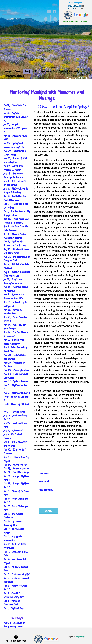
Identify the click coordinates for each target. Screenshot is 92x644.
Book (18, 71)
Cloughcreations (14, 76)
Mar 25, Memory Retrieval (17, 370)
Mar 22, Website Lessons (16, 382)
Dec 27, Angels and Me (15, 465)
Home (8, 71)
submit (49, 510)
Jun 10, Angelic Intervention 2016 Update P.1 (16, 128)
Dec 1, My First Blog (14, 608)
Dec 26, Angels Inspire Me (16, 469)
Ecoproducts (48, 71)
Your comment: (46, 490)
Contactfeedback (69, 71)
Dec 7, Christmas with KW (17, 574)
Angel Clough (80, 636)
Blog (27, 71)
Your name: (44, 473)
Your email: (44, 481)
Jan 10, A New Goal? (13, 431)
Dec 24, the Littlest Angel (16, 472)
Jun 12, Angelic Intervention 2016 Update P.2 (16, 117)
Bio (35, 71)
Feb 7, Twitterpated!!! (14, 412)
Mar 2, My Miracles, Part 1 (17, 393)
